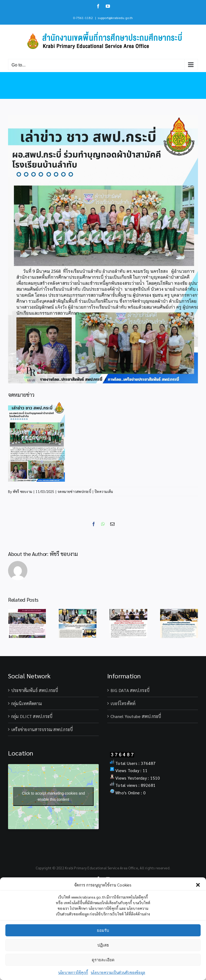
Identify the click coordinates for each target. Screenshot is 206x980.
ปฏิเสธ (103, 945)
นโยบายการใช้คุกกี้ (73, 972)
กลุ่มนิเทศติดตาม (27, 703)
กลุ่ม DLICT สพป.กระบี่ (32, 716)
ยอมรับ (103, 930)
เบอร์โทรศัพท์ (123, 703)
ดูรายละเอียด (103, 960)
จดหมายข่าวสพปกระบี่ (74, 491)
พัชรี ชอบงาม (23, 491)
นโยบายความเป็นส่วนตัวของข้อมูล (118, 972)
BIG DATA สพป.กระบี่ (130, 690)
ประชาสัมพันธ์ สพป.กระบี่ (35, 690)
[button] (198, 885)
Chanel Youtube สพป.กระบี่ (136, 716)
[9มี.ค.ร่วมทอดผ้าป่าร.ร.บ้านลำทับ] (103, 249)
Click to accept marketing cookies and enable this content (54, 796)
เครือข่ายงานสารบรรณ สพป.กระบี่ (42, 729)
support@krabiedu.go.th (115, 18)
